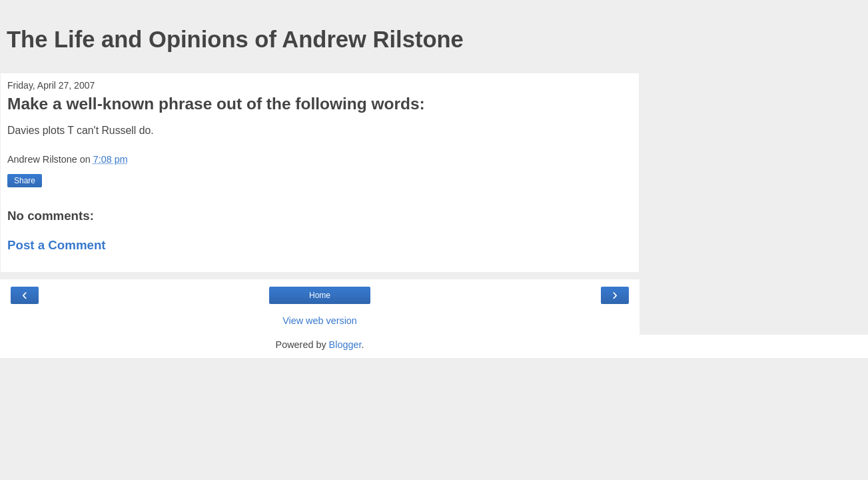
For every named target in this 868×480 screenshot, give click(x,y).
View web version (320, 321)
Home (320, 295)
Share (25, 181)
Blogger (345, 345)
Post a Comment (57, 245)
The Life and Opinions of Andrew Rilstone (235, 39)
